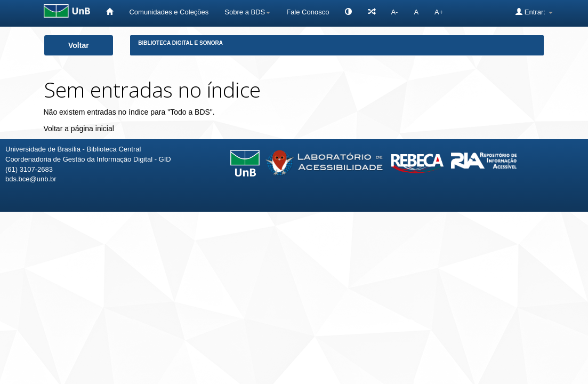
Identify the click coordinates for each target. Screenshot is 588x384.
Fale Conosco (308, 12)
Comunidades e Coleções (169, 12)
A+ (439, 12)
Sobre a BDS (247, 12)
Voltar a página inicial (79, 129)
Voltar (79, 45)
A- (394, 12)
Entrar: (534, 12)
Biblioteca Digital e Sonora (180, 43)
